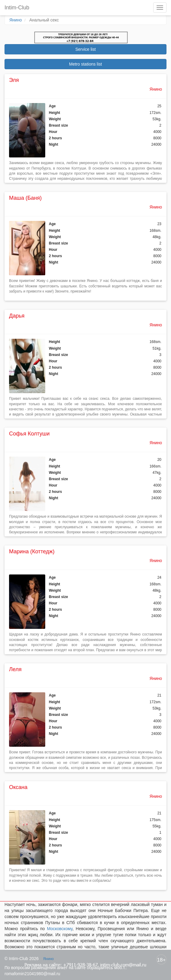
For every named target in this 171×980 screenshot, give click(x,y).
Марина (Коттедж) (32, 551)
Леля (15, 669)
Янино (16, 20)
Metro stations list (85, 64)
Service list (86, 49)
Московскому (60, 929)
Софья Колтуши (29, 434)
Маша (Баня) (25, 198)
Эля (14, 80)
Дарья (17, 316)
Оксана (18, 787)
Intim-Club (17, 8)
